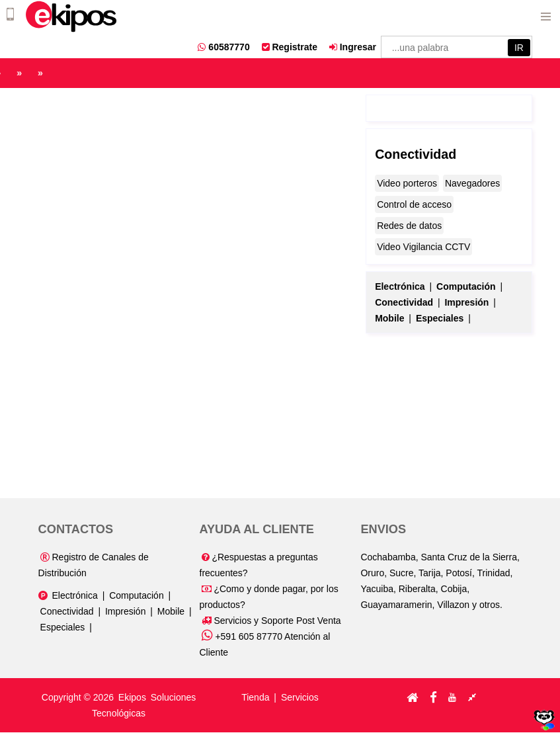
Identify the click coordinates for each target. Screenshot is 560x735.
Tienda (255, 697)
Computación (137, 595)
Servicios (300, 697)
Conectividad (416, 154)
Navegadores (472, 183)
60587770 (223, 47)
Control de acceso (414, 204)
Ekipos (134, 697)
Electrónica (74, 595)
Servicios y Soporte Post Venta (271, 621)
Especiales (63, 627)
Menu (545, 15)
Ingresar (353, 47)
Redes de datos (409, 226)
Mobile (171, 611)
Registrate (290, 47)
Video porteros (407, 183)
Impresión (125, 611)
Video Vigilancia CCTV (423, 247)
